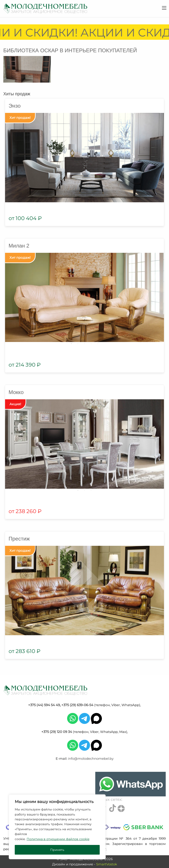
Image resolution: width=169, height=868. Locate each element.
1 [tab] (71, 344)
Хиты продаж (17, 94)
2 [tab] (78, 344)
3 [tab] (84, 344)
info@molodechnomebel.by (91, 759)
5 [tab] (98, 344)
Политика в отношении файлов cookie (58, 839)
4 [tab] (91, 344)
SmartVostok (107, 864)
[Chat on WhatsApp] (130, 784)
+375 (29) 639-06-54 (77, 705)
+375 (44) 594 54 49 (44, 705)
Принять (57, 850)
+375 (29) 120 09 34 (57, 732)
